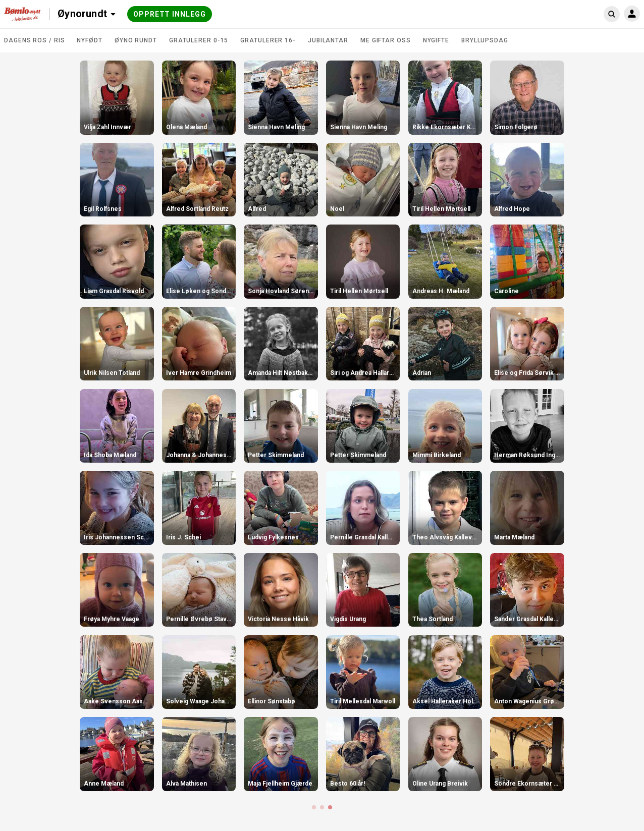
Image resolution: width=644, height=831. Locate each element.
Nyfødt (89, 40)
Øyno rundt (136, 40)
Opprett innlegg (170, 14)
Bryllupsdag (485, 40)
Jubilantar (328, 40)
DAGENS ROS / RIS (34, 40)
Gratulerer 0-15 (199, 40)
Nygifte (436, 40)
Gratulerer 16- (268, 40)
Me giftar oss (386, 40)
